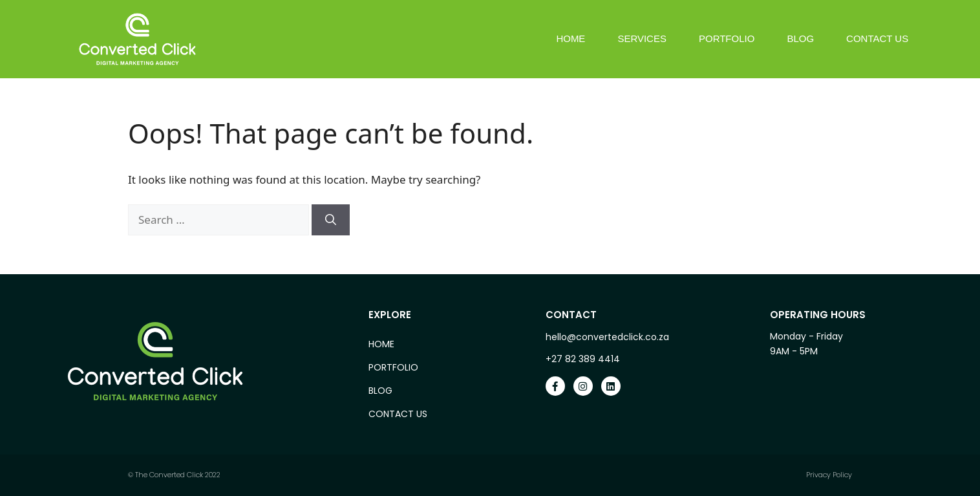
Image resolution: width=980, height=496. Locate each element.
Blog (800, 38)
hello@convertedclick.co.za (607, 337)
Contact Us (877, 38)
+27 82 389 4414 (583, 359)
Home (570, 38)
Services (642, 38)
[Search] (331, 220)
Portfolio (727, 38)
